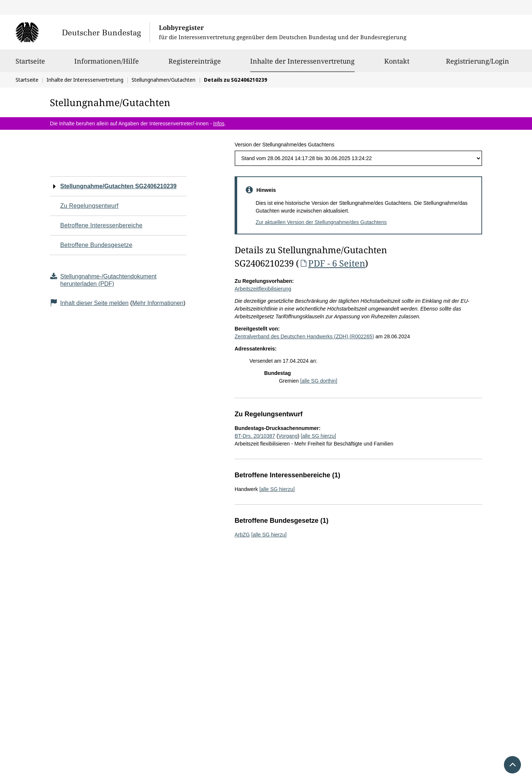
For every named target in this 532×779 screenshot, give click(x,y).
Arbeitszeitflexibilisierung (263, 289)
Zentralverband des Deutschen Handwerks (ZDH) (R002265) (304, 336)
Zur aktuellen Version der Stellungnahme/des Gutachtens (321, 222)
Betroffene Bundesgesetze (96, 245)
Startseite (30, 64)
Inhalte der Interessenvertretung (302, 61)
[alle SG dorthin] (319, 381)
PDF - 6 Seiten (332, 263)
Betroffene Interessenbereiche (101, 225)
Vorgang (288, 436)
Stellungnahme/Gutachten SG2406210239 (118, 186)
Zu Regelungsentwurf (89, 206)
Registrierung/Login (478, 64)
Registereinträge (195, 64)
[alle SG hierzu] (318, 436)
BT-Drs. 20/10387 (255, 436)
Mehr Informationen (158, 303)
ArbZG (242, 535)
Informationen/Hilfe (107, 64)
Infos (219, 123)
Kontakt (397, 64)
